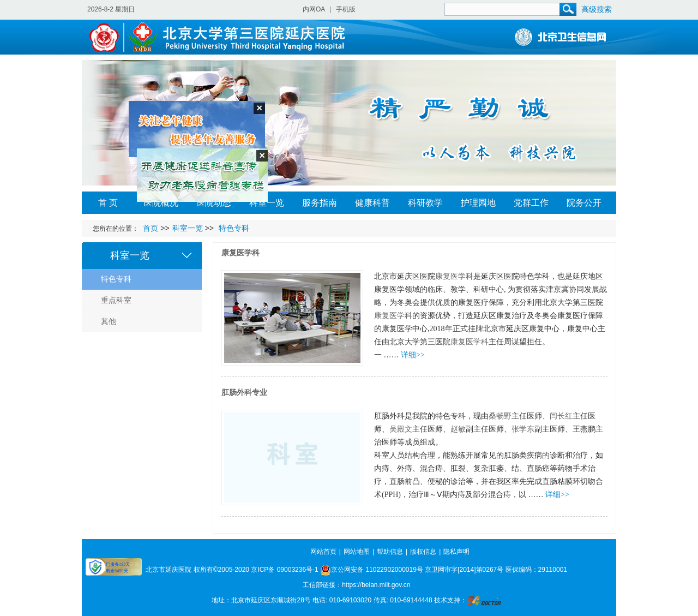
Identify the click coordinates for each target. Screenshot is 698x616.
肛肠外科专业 (244, 393)
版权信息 (423, 552)
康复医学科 (240, 253)
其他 (109, 322)
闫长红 (561, 416)
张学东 (523, 429)
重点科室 (116, 300)
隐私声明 (456, 552)
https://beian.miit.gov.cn (376, 585)
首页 (151, 228)
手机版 (346, 9)
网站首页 (323, 552)
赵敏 (458, 429)
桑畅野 (500, 416)
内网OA (314, 9)
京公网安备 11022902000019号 (372, 570)
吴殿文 (401, 429)
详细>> (413, 355)
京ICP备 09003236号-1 (284, 570)
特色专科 (116, 279)
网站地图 (357, 552)
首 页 (108, 203)
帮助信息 (390, 552)
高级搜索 (597, 9)
